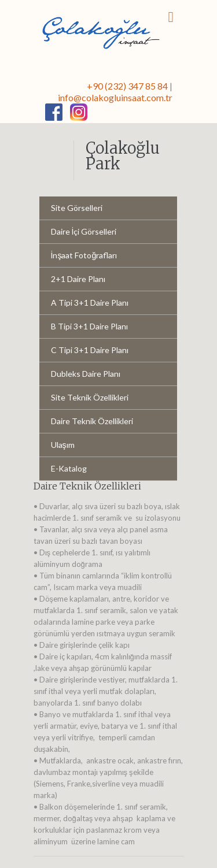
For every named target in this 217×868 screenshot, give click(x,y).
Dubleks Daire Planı (86, 374)
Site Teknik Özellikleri (90, 397)
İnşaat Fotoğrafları (84, 255)
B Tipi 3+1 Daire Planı (89, 326)
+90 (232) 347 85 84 (127, 86)
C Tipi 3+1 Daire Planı (90, 350)
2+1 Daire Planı (78, 279)
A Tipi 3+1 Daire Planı (90, 303)
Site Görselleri (77, 208)
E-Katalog (69, 468)
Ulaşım (63, 445)
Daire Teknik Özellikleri (92, 421)
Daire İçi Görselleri (84, 231)
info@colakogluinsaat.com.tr (115, 97)
